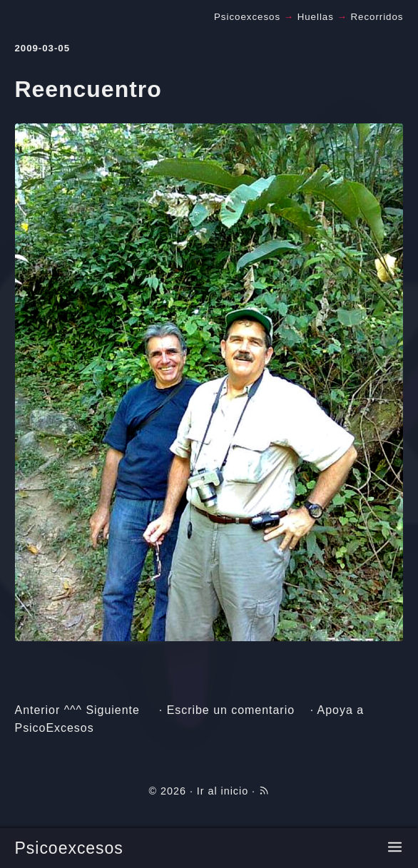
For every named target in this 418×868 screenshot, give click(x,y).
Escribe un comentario (231, 710)
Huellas (316, 17)
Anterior (38, 710)
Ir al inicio (223, 791)
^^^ (73, 710)
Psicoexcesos (69, 848)
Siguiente (112, 710)
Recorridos (377, 17)
